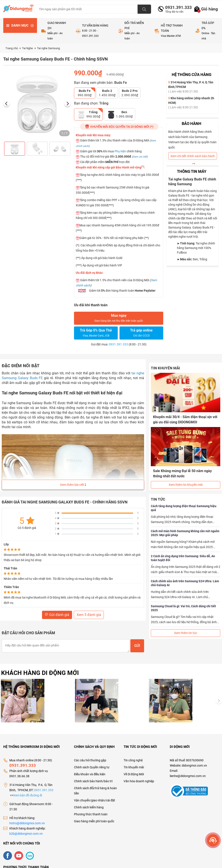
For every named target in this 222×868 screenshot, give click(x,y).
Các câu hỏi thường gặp (90, 760)
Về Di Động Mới (134, 774)
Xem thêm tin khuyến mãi (186, 484)
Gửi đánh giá (57, 615)
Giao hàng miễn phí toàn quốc (94, 821)
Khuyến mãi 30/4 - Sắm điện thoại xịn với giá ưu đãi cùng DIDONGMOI (185, 420)
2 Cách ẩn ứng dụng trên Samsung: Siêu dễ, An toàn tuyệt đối (183, 558)
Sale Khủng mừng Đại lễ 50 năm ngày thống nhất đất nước (182, 473)
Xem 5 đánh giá (89, 615)
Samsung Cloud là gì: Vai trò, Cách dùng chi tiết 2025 (183, 608)
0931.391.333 (177, 8)
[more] (213, 840)
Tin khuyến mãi (134, 767)
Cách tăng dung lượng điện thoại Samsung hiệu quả (184, 508)
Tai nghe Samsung (48, 48)
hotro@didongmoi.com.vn (27, 823)
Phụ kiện (120, 151)
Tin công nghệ (133, 760)
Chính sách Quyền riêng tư (92, 767)
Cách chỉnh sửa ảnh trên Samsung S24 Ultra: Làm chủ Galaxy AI (185, 583)
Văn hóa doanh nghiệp (139, 781)
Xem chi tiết (140, 157)
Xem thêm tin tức (186, 633)
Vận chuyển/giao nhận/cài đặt (95, 800)
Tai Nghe (29, 48)
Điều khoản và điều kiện (90, 774)
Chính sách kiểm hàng (89, 807)
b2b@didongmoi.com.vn (26, 834)
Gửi (137, 646)
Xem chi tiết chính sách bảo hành (193, 157)
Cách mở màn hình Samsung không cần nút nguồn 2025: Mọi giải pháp (185, 533)
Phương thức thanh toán (91, 814)
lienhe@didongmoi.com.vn (188, 776)
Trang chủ (13, 48)
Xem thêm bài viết (73, 485)
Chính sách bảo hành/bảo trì (93, 781)
